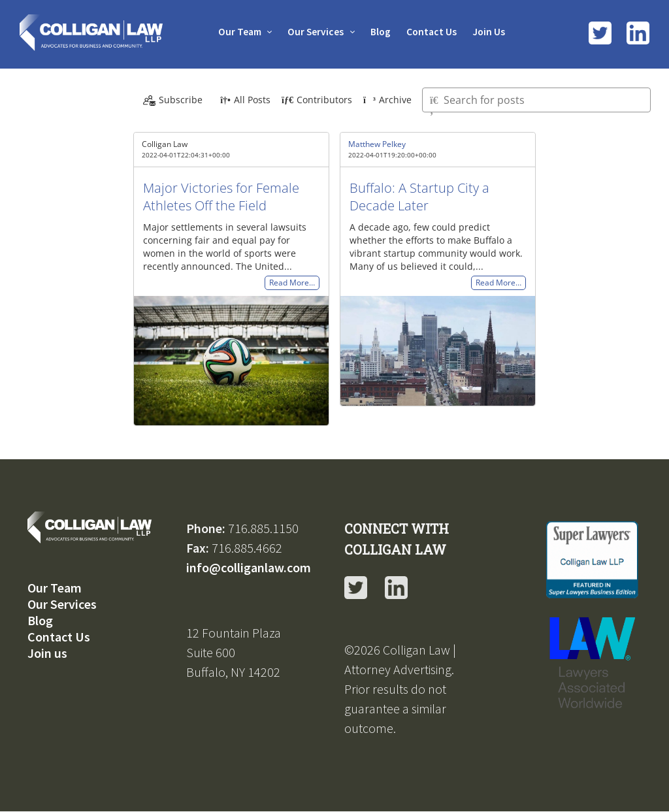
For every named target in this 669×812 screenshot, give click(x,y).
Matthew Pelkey (377, 144)
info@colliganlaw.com (249, 567)
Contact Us (433, 31)
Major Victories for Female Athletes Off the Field (221, 197)
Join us (47, 653)
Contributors (317, 100)
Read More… (292, 283)
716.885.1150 (263, 528)
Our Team (237, 31)
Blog (381, 31)
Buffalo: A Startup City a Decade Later (419, 197)
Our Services (315, 31)
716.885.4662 (247, 548)
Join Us (492, 31)
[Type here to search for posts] (536, 100)
